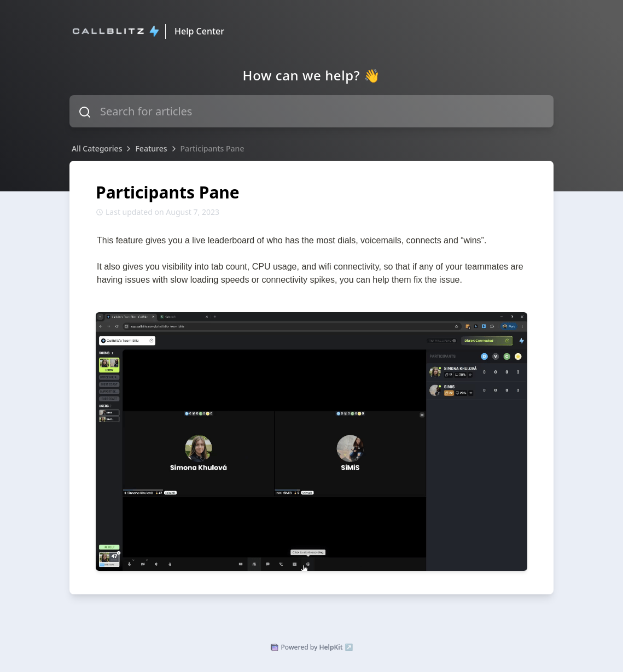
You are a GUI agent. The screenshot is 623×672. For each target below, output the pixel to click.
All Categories (97, 148)
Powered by (312, 647)
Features (151, 148)
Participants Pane (212, 148)
